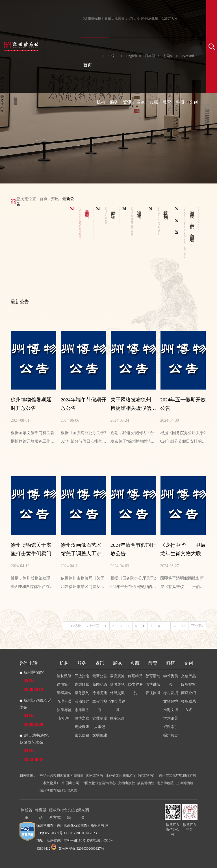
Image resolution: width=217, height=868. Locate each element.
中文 (112, 56)
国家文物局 (94, 775)
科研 (180, 102)
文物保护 (171, 701)
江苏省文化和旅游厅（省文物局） (131, 775)
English (132, 56)
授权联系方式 (188, 706)
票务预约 (82, 693)
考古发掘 (171, 693)
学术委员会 (171, 680)
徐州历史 (171, 735)
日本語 (150, 56)
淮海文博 (171, 710)
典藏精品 (135, 676)
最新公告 (100, 676)
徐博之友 (82, 718)
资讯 (127, 102)
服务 (114, 102)
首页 (88, 65)
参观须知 (82, 684)
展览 (140, 102)
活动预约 (82, 701)
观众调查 (82, 727)
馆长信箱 (82, 735)
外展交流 (117, 693)
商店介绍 (188, 693)
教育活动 (153, 676)
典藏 (154, 102)
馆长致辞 (64, 676)
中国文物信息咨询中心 (99, 783)
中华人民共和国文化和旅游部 (62, 775)
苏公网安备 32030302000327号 (78, 849)
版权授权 (188, 684)
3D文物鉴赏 (135, 689)
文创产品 (188, 676)
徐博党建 (100, 693)
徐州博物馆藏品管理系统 (58, 790)
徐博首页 (27, 811)
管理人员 (64, 701)
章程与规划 (100, 706)
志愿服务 (82, 710)
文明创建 (100, 735)
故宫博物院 (146, 783)
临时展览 (117, 684)
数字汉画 (117, 718)
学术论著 (171, 718)
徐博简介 (64, 684)
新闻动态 (100, 684)
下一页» (197, 626)
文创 (194, 102)
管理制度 (100, 718)
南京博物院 (165, 783)
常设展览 (117, 676)
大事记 (100, 727)
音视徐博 (153, 693)
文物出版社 (127, 783)
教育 (167, 102)
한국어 (168, 56)
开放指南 (82, 676)
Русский (188, 56)
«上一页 (93, 626)
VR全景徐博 (117, 706)
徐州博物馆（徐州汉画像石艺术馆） (64, 825)
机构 (101, 102)
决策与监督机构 (64, 714)
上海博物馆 (185, 783)
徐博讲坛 (153, 684)
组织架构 (64, 693)
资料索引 (171, 727)
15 (184, 626)
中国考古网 (71, 783)
